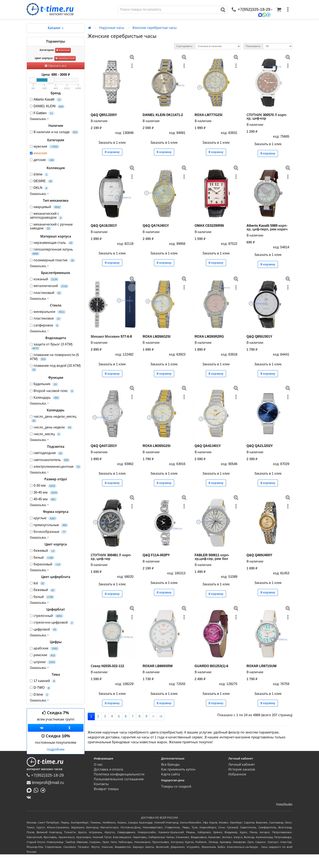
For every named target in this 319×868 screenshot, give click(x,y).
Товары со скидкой (176, 786)
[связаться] (252, 10)
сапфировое (45, 326)
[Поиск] (168, 10)
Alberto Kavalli (46, 100)
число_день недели (51, 427)
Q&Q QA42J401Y (208, 446)
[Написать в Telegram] (44, 790)
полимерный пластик (53, 260)
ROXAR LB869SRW (158, 666)
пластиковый (46, 293)
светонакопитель (50, 460)
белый (42, 558)
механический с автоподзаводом (46, 216)
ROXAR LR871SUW (262, 666)
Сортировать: (185, 46)
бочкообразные (48, 532)
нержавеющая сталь (52, 243)
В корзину (112, 152)
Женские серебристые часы (154, 28)
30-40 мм (44, 493)
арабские (44, 649)
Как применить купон (178, 769)
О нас (98, 765)
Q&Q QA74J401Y (156, 226)
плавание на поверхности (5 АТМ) (54, 357)
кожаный (44, 279)
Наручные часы (112, 28)
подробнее (56, 749)
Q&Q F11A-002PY (156, 555)
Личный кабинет (241, 765)
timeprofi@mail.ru (45, 783)
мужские (45, 147)
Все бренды (170, 765)
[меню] (288, 10)
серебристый (65, 58)
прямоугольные (49, 525)
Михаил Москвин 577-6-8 (111, 337)
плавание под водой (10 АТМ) (55, 368)
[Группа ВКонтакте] (42, 728)
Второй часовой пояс (52, 391)
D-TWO (40, 688)
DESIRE (42, 181)
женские (63, 50)
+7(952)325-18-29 (45, 775)
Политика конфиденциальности (119, 774)
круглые (43, 518)
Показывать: (253, 46)
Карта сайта (170, 774)
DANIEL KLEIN (47, 106)
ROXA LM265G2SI (156, 446)
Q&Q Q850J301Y (259, 337)
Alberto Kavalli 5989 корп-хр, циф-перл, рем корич (267, 227)
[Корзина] (279, 10)
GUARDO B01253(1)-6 (211, 666)
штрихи (43, 662)
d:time (39, 175)
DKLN (39, 188)
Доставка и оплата (108, 769)
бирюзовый (46, 564)
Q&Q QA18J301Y (104, 226)
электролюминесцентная (56, 467)
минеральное (48, 312)
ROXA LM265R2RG (209, 337)
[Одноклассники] (70, 728)
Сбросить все (56, 66)
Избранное (237, 774)
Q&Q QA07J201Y (104, 446)
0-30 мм (43, 486)
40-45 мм (43, 499)
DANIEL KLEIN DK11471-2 (163, 115)
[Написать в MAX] (30, 790)
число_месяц (45, 434)
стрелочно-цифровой (52, 623)
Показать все (40, 119)
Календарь (45, 398)
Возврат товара (106, 789)
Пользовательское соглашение (119, 779)
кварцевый (46, 207)
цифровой (44, 630)
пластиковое (46, 319)
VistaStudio (284, 804)
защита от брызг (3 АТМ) (51, 346)
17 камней (43, 681)
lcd (38, 583)
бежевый (43, 551)
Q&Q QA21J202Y (260, 446)
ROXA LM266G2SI (156, 337)
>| (161, 716)
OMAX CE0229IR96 (209, 226)
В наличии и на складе (54, 132)
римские (43, 655)
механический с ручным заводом (51, 227)
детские (43, 160)
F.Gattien (42, 113)
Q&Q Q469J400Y (259, 555)
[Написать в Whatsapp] (37, 790)
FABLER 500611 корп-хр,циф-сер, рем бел (212, 557)
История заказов (242, 769)
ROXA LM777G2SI (209, 115)
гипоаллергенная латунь (51, 252)
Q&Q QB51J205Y (104, 115)
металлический (49, 286)
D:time (40, 695)
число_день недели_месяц (53, 419)
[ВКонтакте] (30, 797)
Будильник (44, 384)
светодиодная (47, 453)
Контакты (101, 784)
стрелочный (47, 616)
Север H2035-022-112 (107, 666)
